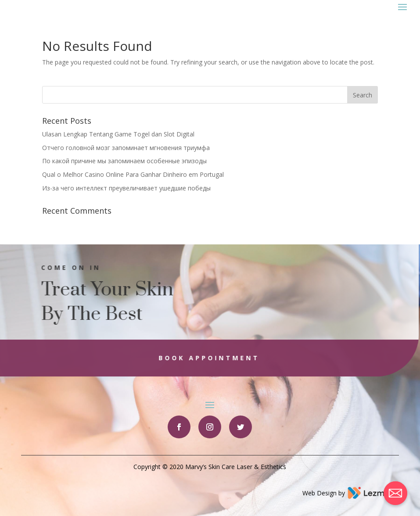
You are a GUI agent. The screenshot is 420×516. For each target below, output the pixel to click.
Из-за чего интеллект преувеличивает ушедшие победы (126, 188)
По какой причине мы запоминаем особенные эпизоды (124, 161)
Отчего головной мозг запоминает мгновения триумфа (126, 148)
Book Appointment (201, 358)
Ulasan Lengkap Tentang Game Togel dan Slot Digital (118, 134)
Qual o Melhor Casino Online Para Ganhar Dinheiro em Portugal (133, 174)
